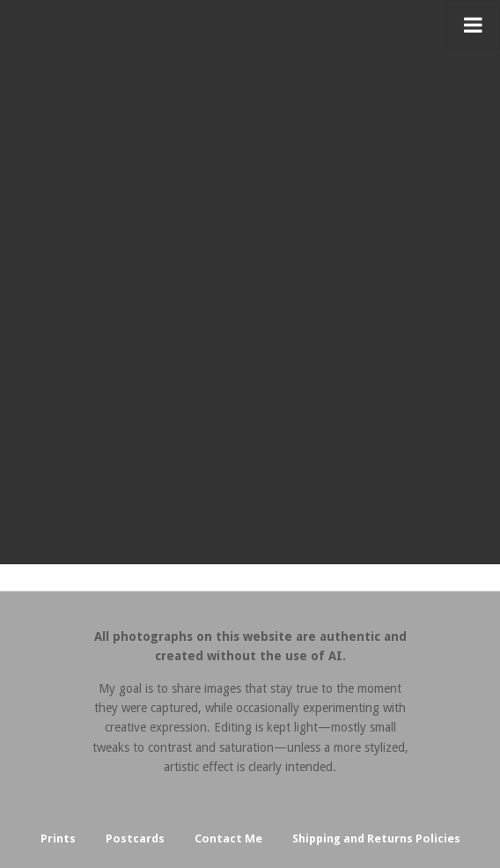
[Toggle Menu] (473, 25)
